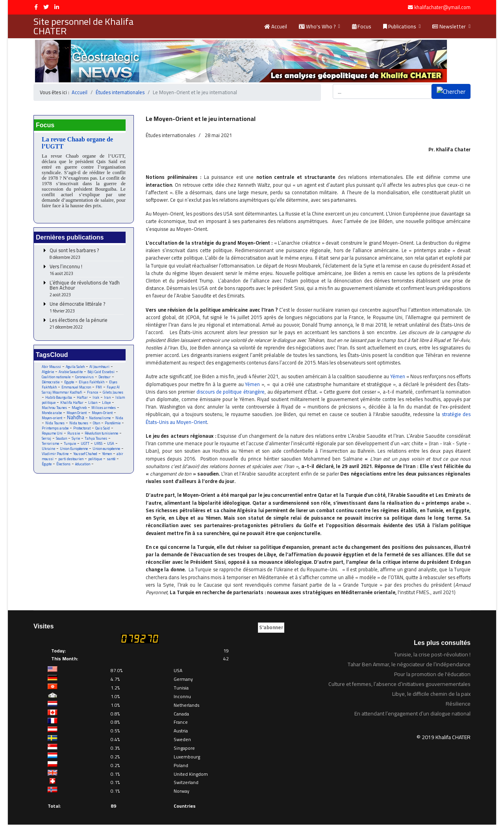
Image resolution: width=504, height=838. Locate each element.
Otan (97, 424)
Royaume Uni (52, 434)
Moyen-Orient (105, 413)
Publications (400, 26)
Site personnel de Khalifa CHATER (83, 26)
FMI (100, 388)
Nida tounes (79, 424)
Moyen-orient (52, 419)
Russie (74, 434)
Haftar (82, 398)
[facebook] (36, 7)
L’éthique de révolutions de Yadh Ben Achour (87, 290)
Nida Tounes (55, 424)
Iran (107, 398)
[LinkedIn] (57, 7)
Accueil (276, 26)
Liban (93, 403)
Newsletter (449, 26)
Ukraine (49, 449)
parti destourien (71, 460)
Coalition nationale (56, 378)
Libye (107, 403)
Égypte (47, 465)
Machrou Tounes (55, 408)
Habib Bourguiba (59, 398)
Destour (106, 378)
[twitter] (46, 7)
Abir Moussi (51, 367)
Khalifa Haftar (72, 403)
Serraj (46, 439)
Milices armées (105, 408)
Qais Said (103, 429)
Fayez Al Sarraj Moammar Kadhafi (81, 390)
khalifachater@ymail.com (442, 7)
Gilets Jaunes (113, 393)
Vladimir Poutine (55, 454)
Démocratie (51, 383)
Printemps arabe (55, 429)
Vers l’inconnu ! (87, 271)
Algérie (48, 372)
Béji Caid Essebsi (101, 373)
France (93, 393)
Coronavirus (85, 378)
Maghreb (81, 408)
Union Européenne (74, 449)
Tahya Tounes (96, 439)
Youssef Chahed (86, 454)
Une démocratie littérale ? (87, 308)
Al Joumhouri (99, 367)
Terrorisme (50, 444)
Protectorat (82, 429)
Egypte (69, 383)
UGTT (86, 444)
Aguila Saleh (75, 367)
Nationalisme (100, 419)
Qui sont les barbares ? (87, 255)
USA (111, 444)
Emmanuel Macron (77, 388)
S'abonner (271, 641)
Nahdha (76, 418)
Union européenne (107, 449)
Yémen (107, 454)
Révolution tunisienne (101, 434)
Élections (64, 465)
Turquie (70, 444)
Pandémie (114, 424)
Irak (96, 398)
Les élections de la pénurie (87, 324)
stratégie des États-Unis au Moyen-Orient (192, 426)
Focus (362, 26)
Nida (120, 419)
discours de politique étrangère (248, 395)
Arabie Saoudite (71, 373)
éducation (83, 465)
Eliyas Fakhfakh (92, 383)
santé (111, 460)
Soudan (61, 439)
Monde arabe (52, 413)
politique (95, 460)
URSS (99, 444)
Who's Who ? (317, 26)
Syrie (76, 439)
